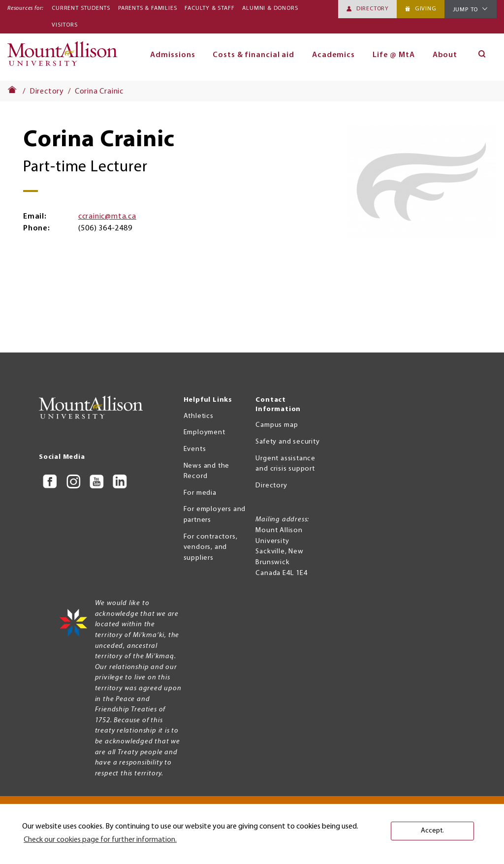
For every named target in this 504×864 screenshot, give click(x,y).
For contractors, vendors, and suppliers (211, 547)
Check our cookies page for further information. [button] (100, 840)
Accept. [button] (432, 831)
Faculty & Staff (209, 8)
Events (195, 449)
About (445, 55)
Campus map (277, 425)
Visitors (64, 25)
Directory (373, 9)
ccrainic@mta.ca (107, 217)
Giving (426, 9)
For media (200, 493)
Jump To (466, 10)
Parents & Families (147, 8)
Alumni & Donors (270, 8)
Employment (205, 432)
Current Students (81, 8)
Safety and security (287, 442)
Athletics (199, 416)
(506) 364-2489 (105, 228)
